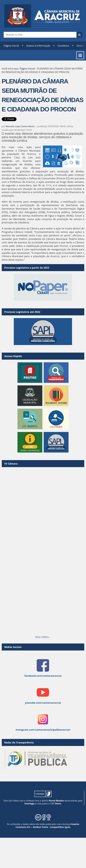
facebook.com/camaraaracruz (43, 676)
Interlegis (30, 803)
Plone (58, 803)
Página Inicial (11, 46)
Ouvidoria (63, 46)
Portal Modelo (56, 801)
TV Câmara (11, 464)
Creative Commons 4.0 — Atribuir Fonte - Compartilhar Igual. (47, 826)
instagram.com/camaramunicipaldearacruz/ (43, 730)
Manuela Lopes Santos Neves (20, 126)
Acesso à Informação (38, 46)
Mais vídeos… (43, 637)
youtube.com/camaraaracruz (43, 703)
